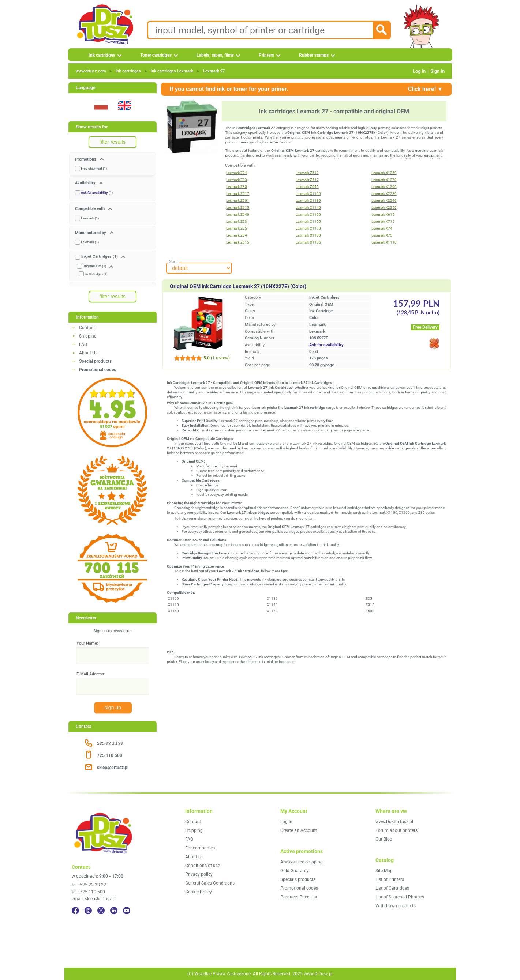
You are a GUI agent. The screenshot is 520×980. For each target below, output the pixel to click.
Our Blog (384, 839)
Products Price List (299, 897)
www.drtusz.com (91, 71)
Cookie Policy (199, 892)
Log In (419, 71)
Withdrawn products (396, 906)
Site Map (384, 871)
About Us (88, 353)
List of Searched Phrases (400, 897)
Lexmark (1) (90, 218)
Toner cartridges (156, 55)
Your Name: (87, 643)
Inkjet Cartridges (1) (100, 257)
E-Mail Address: (91, 674)
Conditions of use (203, 866)
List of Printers (390, 879)
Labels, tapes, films (215, 55)
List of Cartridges (392, 888)
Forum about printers (396, 830)
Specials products (298, 879)
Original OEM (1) (94, 266)
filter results (113, 142)
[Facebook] (75, 911)
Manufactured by (91, 233)
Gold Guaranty (295, 871)
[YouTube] (127, 911)
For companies (200, 848)
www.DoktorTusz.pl (394, 822)
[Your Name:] (113, 656)
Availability (86, 183)
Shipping (88, 336)
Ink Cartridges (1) (96, 274)
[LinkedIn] (114, 911)
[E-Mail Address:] (113, 686)
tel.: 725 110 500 (88, 892)
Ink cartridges (102, 55)
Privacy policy (199, 874)
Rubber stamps (314, 55)
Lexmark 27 (214, 71)
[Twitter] (101, 911)
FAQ (83, 344)
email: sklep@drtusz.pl (94, 899)
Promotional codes (299, 888)
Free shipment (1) (94, 169)
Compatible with (90, 209)
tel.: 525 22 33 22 (89, 885)
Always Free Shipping (302, 862)
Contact (87, 328)
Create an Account (299, 830)
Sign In (437, 71)
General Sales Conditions (210, 883)
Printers (266, 55)
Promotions (86, 159)
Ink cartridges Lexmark (172, 71)
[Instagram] (88, 911)
